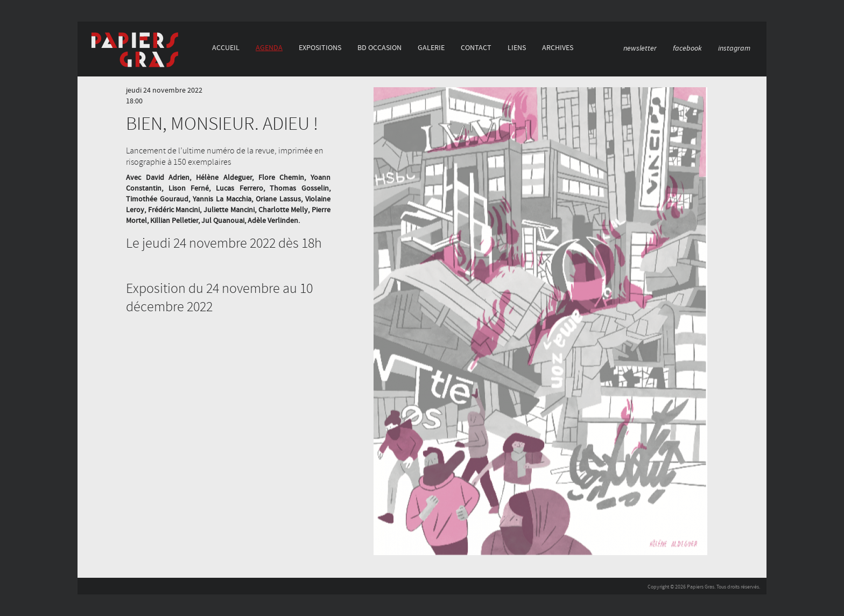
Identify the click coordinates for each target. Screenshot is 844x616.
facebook (687, 48)
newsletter (640, 48)
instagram (734, 48)
